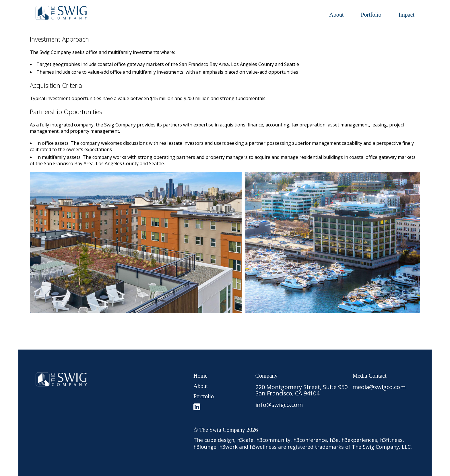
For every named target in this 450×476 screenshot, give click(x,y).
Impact (406, 15)
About (336, 15)
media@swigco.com (379, 387)
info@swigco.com (279, 405)
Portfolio (371, 15)
